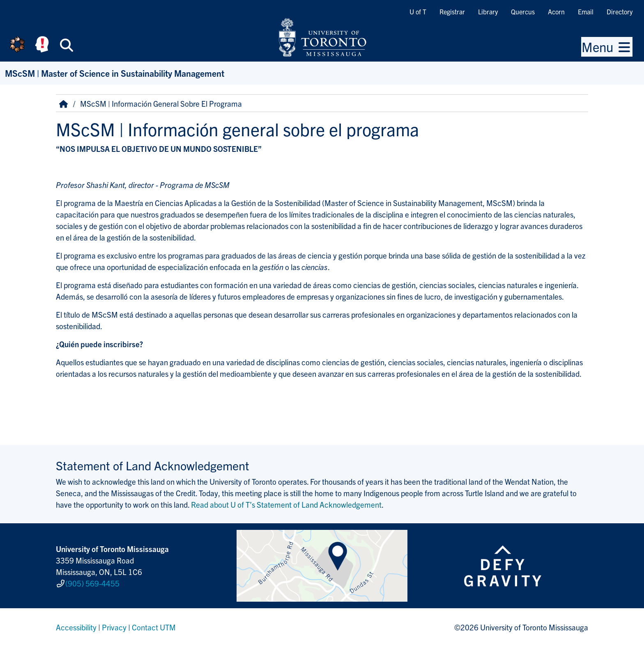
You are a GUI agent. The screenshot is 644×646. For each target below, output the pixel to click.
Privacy (114, 627)
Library (488, 11)
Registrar (452, 11)
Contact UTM (154, 627)
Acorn (556, 11)
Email (586, 11)
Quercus (523, 11)
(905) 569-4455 (92, 583)
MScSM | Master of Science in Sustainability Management (115, 73)
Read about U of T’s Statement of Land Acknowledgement (286, 504)
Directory (620, 11)
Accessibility (76, 627)
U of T (418, 11)
